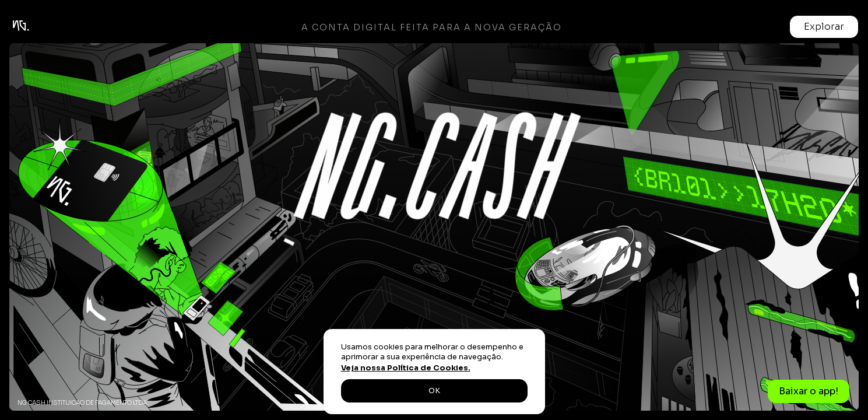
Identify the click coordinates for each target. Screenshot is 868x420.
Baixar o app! (809, 391)
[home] (41, 27)
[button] (824, 27)
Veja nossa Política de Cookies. (406, 368)
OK (434, 391)
